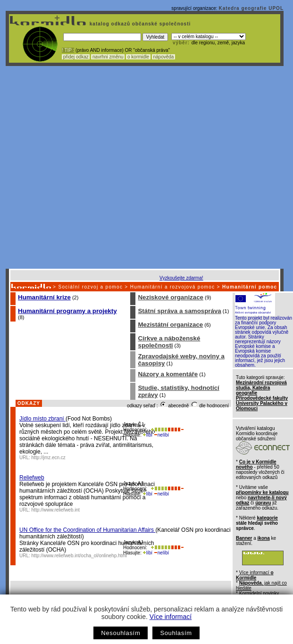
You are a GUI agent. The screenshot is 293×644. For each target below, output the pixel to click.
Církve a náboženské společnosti (169, 342)
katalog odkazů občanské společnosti (139, 24)
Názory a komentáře (168, 374)
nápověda (164, 57)
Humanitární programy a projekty (67, 311)
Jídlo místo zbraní (42, 419)
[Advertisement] (97, 167)
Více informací (171, 617)
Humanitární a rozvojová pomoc (173, 287)
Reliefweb (32, 478)
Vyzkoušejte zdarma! (181, 278)
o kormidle (138, 57)
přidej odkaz (76, 57)
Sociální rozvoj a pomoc (90, 287)
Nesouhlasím (121, 633)
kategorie (267, 518)
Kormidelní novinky (259, 593)
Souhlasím (176, 633)
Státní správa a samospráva (179, 311)
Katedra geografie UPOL (251, 8)
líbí (148, 435)
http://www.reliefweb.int (56, 510)
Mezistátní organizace (170, 325)
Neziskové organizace (171, 297)
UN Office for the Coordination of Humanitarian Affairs (87, 530)
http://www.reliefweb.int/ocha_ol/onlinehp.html (79, 556)
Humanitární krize (44, 297)
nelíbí (161, 435)
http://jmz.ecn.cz (49, 458)
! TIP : (68, 50)
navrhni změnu (108, 57)
